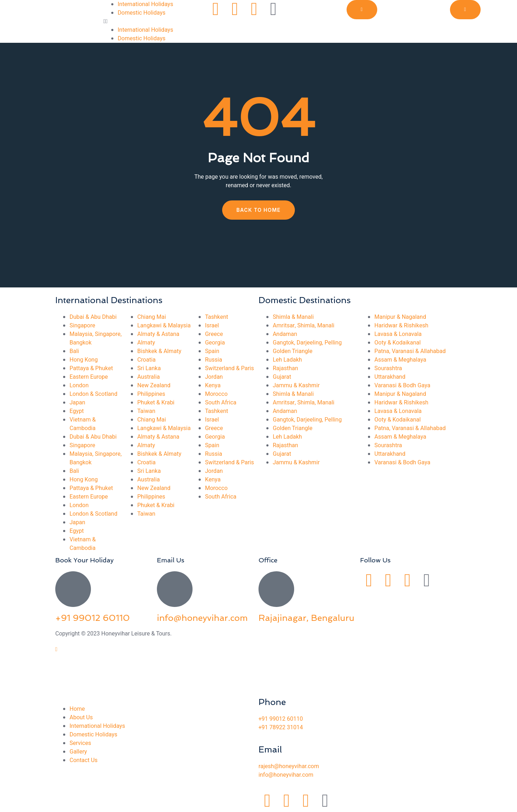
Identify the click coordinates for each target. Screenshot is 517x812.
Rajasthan (285, 368)
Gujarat (282, 377)
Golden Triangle (293, 351)
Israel (212, 326)
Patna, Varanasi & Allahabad (410, 351)
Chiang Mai (152, 317)
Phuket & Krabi (156, 403)
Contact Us (84, 760)
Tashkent (217, 317)
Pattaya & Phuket (91, 368)
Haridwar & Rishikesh (401, 326)
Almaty (146, 343)
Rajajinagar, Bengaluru (306, 618)
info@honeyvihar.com (202, 618)
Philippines (151, 394)
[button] (155, 21)
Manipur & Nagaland (400, 317)
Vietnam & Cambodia (83, 424)
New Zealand (154, 385)
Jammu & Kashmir (296, 385)
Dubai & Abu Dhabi (93, 317)
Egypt (77, 411)
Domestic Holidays (142, 13)
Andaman (285, 334)
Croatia (146, 360)
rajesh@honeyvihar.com (289, 766)
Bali (74, 351)
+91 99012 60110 (93, 618)
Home (77, 709)
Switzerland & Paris (229, 368)
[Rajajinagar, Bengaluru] (276, 589)
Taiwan (146, 411)
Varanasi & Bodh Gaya (402, 385)
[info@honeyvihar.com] (175, 589)
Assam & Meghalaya (400, 360)
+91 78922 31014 (281, 727)
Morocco (216, 394)
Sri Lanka (149, 368)
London (79, 385)
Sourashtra (388, 368)
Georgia (215, 343)
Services (80, 743)
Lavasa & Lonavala (398, 334)
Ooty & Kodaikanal (398, 343)
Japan (77, 403)
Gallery (78, 752)
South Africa (221, 403)
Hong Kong (84, 360)
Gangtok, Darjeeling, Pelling (307, 343)
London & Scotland (93, 394)
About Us (81, 717)
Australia (149, 377)
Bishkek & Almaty (159, 351)
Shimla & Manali (293, 317)
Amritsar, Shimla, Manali (304, 326)
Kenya (213, 385)
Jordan (214, 377)
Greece (214, 334)
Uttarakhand (390, 377)
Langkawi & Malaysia (164, 326)
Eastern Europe (89, 377)
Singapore (82, 326)
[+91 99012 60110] (73, 589)
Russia (214, 360)
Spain (212, 351)
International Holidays (145, 4)
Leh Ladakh (287, 360)
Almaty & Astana (158, 334)
